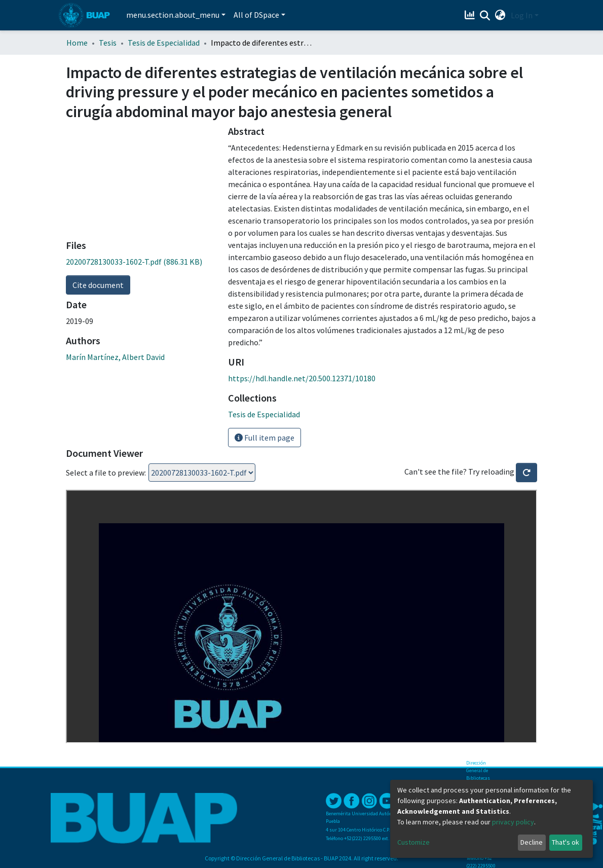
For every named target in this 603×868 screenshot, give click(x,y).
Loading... (202, 473)
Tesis (108, 43)
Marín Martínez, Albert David (115, 357)
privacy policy (513, 822)
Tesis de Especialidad (164, 43)
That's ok (566, 842)
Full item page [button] (265, 438)
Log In (522, 15)
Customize (413, 842)
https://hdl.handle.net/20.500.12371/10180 (302, 378)
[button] (500, 15)
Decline (532, 842)
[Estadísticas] (471, 15)
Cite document (98, 285)
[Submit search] (485, 16)
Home (77, 43)
